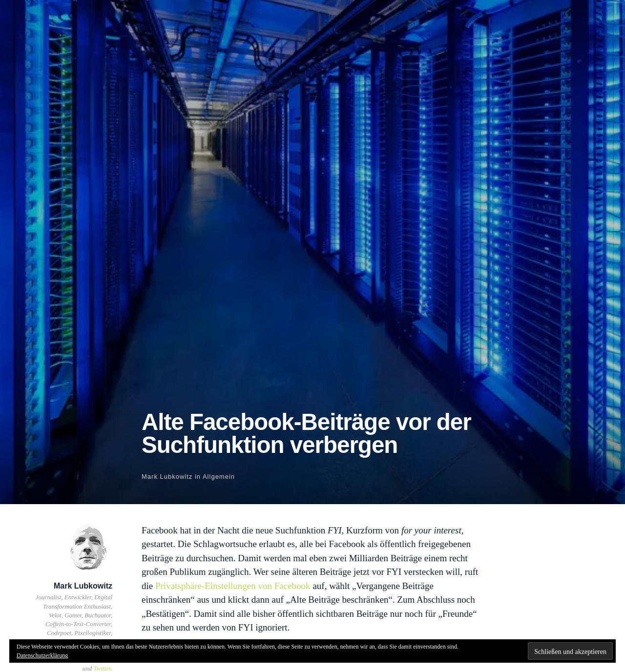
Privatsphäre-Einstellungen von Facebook (233, 586)
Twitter (102, 668)
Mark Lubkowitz (167, 477)
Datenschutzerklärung (42, 655)
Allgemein (219, 477)
